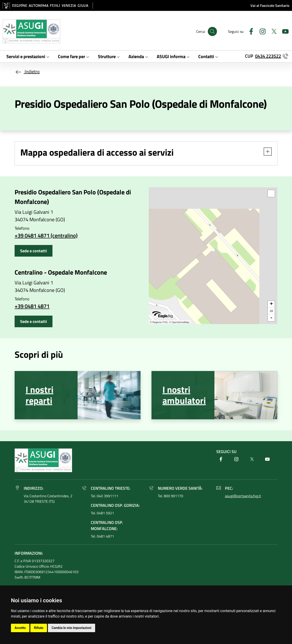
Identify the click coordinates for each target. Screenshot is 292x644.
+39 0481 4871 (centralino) (46, 235)
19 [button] (271, 311)
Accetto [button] (20, 628)
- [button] (271, 318)
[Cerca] (212, 31)
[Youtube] (284, 31)
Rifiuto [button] (39, 628)
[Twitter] (272, 31)
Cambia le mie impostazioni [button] (71, 628)
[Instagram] (261, 31)
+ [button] (271, 304)
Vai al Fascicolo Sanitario (270, 5)
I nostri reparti (39, 395)
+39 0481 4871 (32, 306)
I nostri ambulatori (184, 395)
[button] (265, 152)
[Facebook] (249, 31)
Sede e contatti (34, 251)
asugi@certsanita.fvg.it (243, 496)
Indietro (27, 71)
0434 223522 (268, 56)
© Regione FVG (159, 322)
